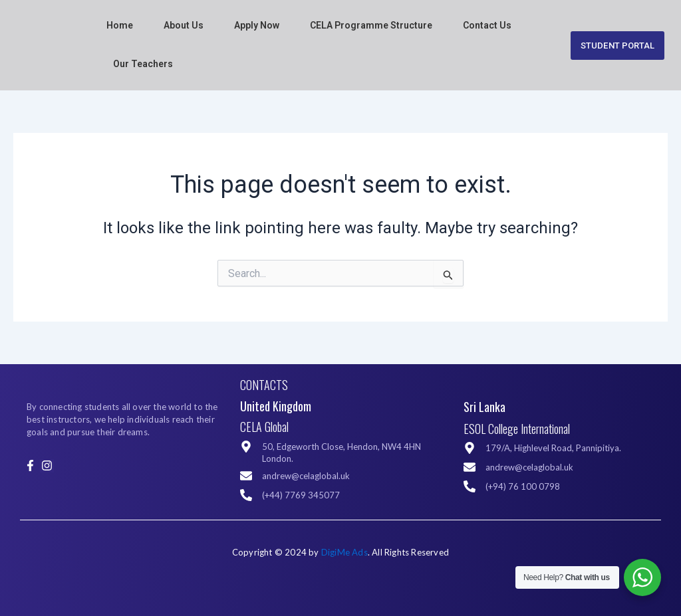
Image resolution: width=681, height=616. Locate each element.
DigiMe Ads (344, 552)
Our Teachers (143, 64)
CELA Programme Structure (371, 25)
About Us (184, 25)
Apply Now (257, 25)
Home (120, 25)
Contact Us (487, 25)
